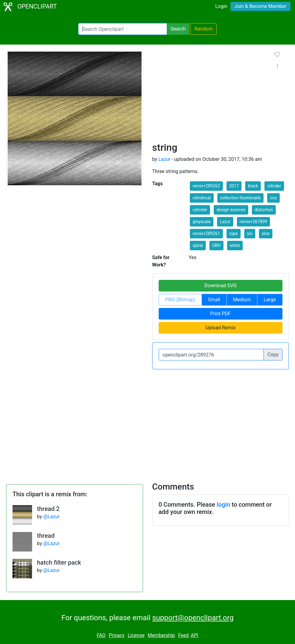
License (136, 635)
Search (178, 29)
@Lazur (51, 517)
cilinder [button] (274, 186)
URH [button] (216, 245)
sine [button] (266, 233)
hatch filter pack (59, 563)
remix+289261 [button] (206, 233)
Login (221, 6)
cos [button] (273, 198)
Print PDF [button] (221, 314)
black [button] (253, 186)
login (223, 505)
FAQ (101, 635)
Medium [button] (242, 300)
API (195, 635)
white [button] (235, 245)
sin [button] (250, 233)
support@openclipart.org (193, 618)
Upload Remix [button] (220, 328)
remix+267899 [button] (253, 222)
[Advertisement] (208, 96)
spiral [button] (198, 245)
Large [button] (270, 300)
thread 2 (48, 509)
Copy (273, 355)
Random (204, 29)
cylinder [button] (200, 210)
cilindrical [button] (202, 198)
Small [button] (214, 300)
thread (46, 536)
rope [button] (234, 233)
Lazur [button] (225, 222)
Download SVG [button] (220, 286)
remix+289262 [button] (206, 186)
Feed (184, 635)
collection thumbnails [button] (241, 198)
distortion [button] (264, 210)
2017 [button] (234, 186)
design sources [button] (231, 210)
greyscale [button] (202, 222)
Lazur (164, 159)
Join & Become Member (260, 6)
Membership (161, 635)
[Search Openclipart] (123, 29)
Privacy (117, 635)
